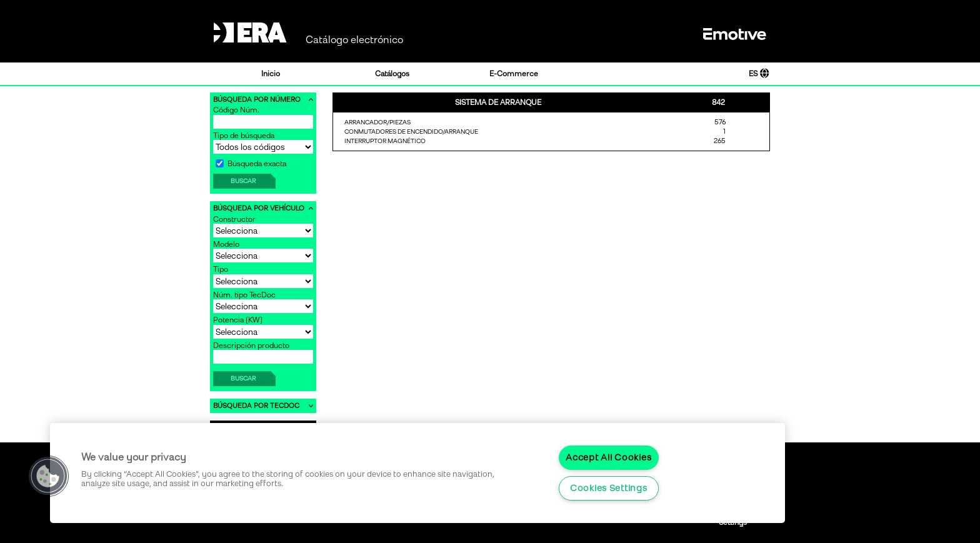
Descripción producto (251, 346)
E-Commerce (514, 74)
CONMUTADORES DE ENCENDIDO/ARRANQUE (411, 132)
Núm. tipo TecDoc (244, 295)
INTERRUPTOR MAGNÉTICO (385, 141)
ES (759, 74)
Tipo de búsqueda (244, 136)
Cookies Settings (609, 488)
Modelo (226, 244)
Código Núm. (236, 110)
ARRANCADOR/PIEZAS (377, 122)
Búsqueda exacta (251, 164)
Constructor (234, 219)
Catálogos (392, 74)
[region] (417, 473)
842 (718, 102)
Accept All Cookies (608, 457)
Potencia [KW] (238, 320)
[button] (48, 476)
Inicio (271, 74)
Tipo (221, 269)
